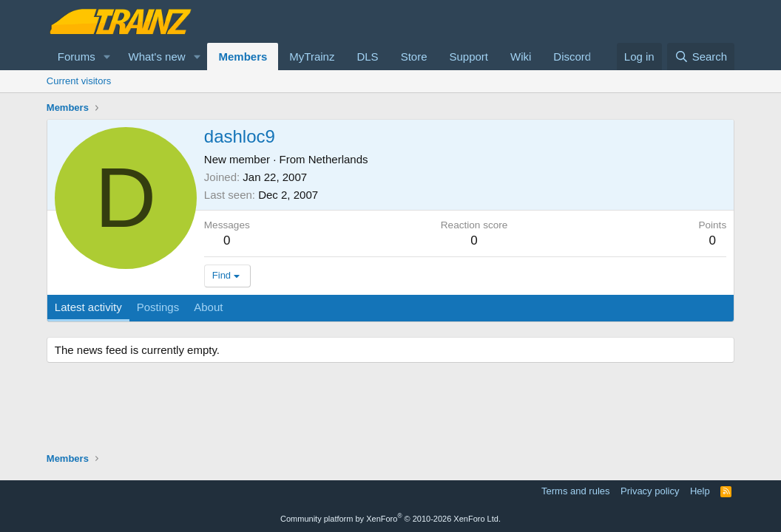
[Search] (701, 57)
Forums (77, 57)
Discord (572, 57)
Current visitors (79, 81)
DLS (367, 57)
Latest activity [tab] (88, 307)
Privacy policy (650, 491)
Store (414, 57)
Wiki (521, 57)
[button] (107, 57)
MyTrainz (312, 57)
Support (469, 57)
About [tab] (208, 307)
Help (700, 491)
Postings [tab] (158, 307)
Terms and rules (575, 491)
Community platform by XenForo (390, 519)
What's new (157, 57)
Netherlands (338, 159)
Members (243, 57)
